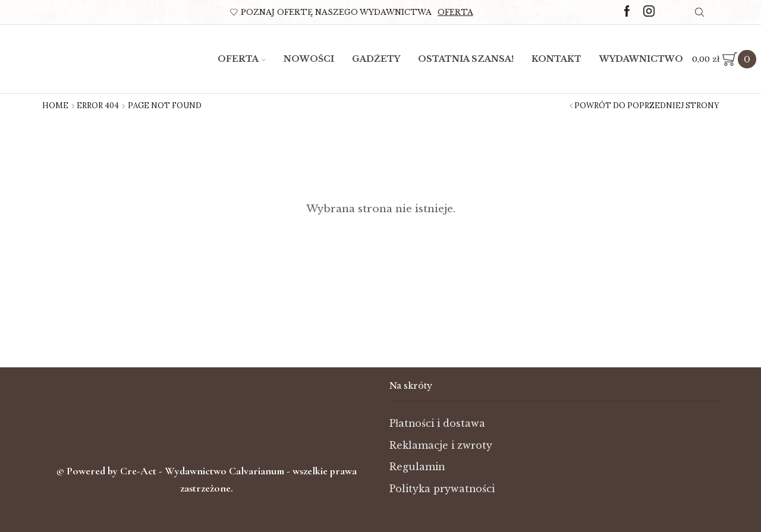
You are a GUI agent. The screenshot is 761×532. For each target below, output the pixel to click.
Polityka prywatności (442, 489)
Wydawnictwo (641, 59)
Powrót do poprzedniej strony (647, 106)
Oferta (455, 12)
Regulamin (417, 467)
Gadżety (376, 59)
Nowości (309, 59)
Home (55, 106)
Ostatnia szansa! (466, 59)
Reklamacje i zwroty (441, 446)
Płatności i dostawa (437, 424)
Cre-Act (139, 471)
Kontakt (556, 59)
